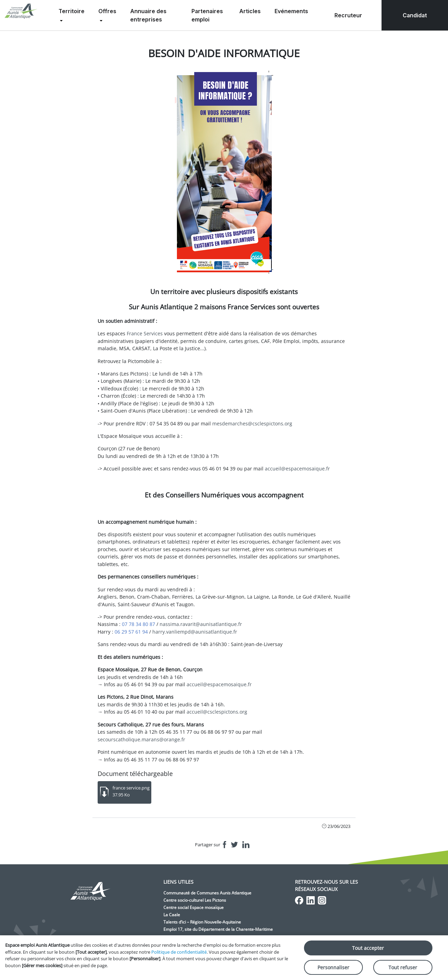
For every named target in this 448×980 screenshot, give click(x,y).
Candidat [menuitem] (415, 15)
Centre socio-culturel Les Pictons (195, 900)
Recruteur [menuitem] (348, 15)
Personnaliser (333, 967)
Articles (250, 11)
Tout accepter (368, 948)
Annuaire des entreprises (148, 15)
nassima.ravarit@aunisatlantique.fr (201, 624)
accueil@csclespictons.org (217, 712)
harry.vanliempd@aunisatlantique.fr (195, 632)
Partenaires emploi (207, 15)
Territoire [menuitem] (71, 11)
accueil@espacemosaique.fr (297, 469)
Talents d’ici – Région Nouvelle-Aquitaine (202, 922)
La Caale (172, 915)
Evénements (291, 11)
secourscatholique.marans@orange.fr (141, 739)
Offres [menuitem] (107, 11)
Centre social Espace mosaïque (194, 907)
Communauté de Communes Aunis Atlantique (207, 893)
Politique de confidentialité (179, 952)
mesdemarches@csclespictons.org (252, 423)
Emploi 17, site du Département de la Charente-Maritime (218, 929)
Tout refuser (403, 967)
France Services (145, 333)
